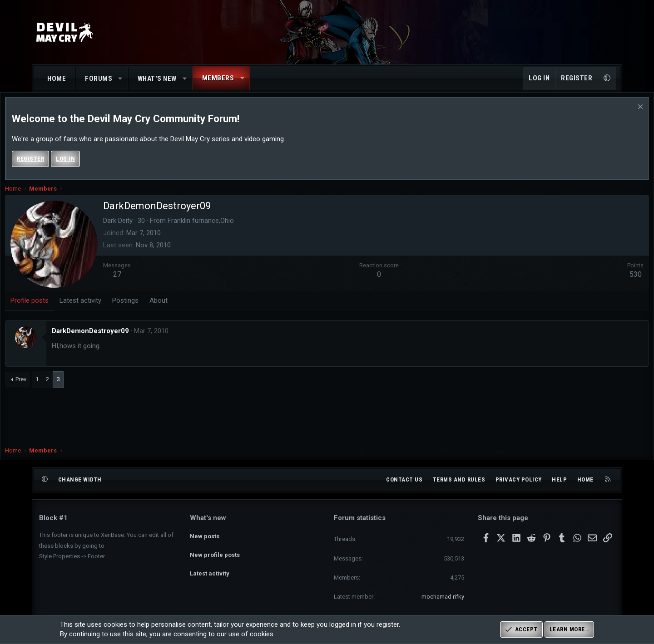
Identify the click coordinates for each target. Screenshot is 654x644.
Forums (99, 79)
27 (151, 283)
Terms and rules (459, 479)
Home (57, 79)
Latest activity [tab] (114, 310)
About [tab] (193, 310)
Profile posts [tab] (64, 310)
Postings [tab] (159, 310)
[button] (121, 79)
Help (559, 479)
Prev (55, 388)
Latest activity (210, 567)
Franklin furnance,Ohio (235, 230)
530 (602, 283)
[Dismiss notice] (605, 117)
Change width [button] (80, 479)
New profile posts (215, 550)
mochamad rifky (443, 597)
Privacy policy (519, 479)
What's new (157, 79)
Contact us (404, 479)
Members (218, 78)
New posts (205, 533)
